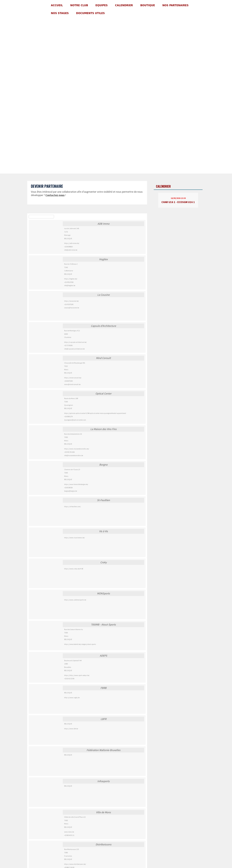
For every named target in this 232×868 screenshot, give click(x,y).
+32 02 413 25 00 (69, 679)
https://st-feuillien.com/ (72, 507)
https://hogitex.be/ (71, 279)
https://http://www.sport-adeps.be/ (77, 675)
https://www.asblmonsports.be (75, 600)
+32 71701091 (68, 345)
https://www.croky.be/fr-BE (74, 569)
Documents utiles (90, 13)
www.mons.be (69, 832)
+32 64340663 (68, 247)
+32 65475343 (68, 381)
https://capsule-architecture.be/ (75, 342)
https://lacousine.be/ (72, 301)
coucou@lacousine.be (72, 308)
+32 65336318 (68, 488)
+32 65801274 (68, 417)
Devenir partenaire (47, 186)
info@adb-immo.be (71, 250)
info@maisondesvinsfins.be (74, 455)
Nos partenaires (175, 5)
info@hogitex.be (70, 285)
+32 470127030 (69, 282)
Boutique (148, 5)
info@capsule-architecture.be (74, 349)
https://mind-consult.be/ (73, 378)
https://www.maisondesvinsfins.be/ (77, 449)
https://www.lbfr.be (71, 729)
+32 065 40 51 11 (69, 835)
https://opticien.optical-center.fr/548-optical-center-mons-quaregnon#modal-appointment (95, 413)
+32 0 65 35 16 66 (69, 452)
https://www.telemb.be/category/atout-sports (80, 644)
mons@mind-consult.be (72, 384)
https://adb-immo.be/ (72, 243)
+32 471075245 (69, 304)
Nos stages (60, 13)
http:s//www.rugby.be (72, 698)
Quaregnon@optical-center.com (75, 420)
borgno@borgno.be (71, 491)
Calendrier (124, 5)
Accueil (57, 5)
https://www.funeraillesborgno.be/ (76, 484)
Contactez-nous (55, 195)
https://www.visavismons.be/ (74, 538)
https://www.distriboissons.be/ (75, 864)
